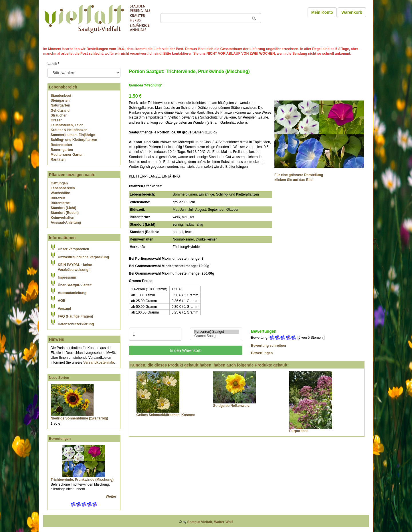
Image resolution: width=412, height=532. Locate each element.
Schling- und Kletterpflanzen (74, 140)
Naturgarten (60, 105)
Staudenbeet (61, 96)
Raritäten (58, 159)
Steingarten (60, 101)
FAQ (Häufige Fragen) (75, 316)
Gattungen (59, 183)
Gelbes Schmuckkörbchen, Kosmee (166, 415)
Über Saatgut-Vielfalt (75, 285)
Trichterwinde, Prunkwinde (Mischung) (82, 480)
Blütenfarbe (60, 203)
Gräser (56, 120)
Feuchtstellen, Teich (67, 125)
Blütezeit (58, 198)
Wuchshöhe (60, 193)
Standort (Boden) (65, 213)
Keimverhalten (63, 218)
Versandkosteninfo (99, 362)
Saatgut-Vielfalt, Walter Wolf (210, 522)
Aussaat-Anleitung (66, 222)
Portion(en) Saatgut (216, 332)
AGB (62, 301)
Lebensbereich (63, 188)
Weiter (112, 496)
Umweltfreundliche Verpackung (83, 257)
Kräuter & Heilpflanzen (69, 130)
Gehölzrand (60, 111)
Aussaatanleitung (72, 293)
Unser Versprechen (73, 249)
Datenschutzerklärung (76, 324)
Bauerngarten (62, 150)
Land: (53, 64)
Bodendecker (62, 145)
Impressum (67, 277)
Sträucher (59, 115)
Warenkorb (352, 12)
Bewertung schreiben (268, 346)
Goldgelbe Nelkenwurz (231, 406)
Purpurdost (299, 431)
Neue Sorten (59, 378)
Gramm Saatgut (216, 336)
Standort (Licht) (63, 208)
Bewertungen (60, 439)
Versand (65, 309)
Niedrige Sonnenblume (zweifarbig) (79, 418)
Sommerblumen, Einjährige (73, 135)
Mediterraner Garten (67, 155)
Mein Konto (322, 12)
